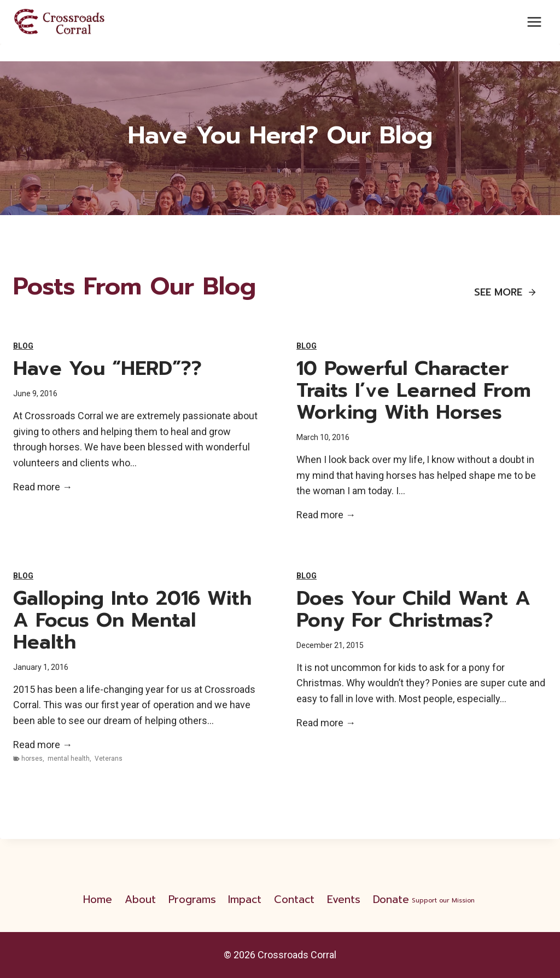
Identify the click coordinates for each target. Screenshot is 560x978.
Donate (425, 899)
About (140, 899)
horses (32, 759)
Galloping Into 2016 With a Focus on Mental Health (132, 620)
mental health (69, 759)
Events (344, 899)
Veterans (109, 759)
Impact (245, 899)
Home (98, 899)
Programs (192, 899)
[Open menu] (534, 22)
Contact (294, 899)
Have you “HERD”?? (107, 368)
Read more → (43, 487)
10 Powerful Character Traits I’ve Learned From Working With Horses (414, 390)
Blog (23, 346)
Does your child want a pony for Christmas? (413, 609)
